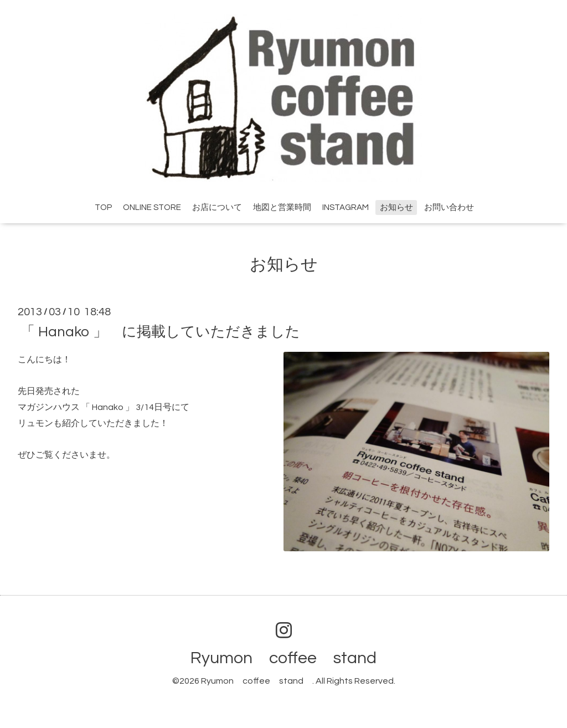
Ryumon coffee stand (292, 658)
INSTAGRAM (346, 207)
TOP (103, 207)
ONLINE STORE (152, 207)
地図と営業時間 (282, 207)
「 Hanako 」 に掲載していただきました (160, 331)
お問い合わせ (449, 207)
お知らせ (396, 207)
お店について (217, 207)
